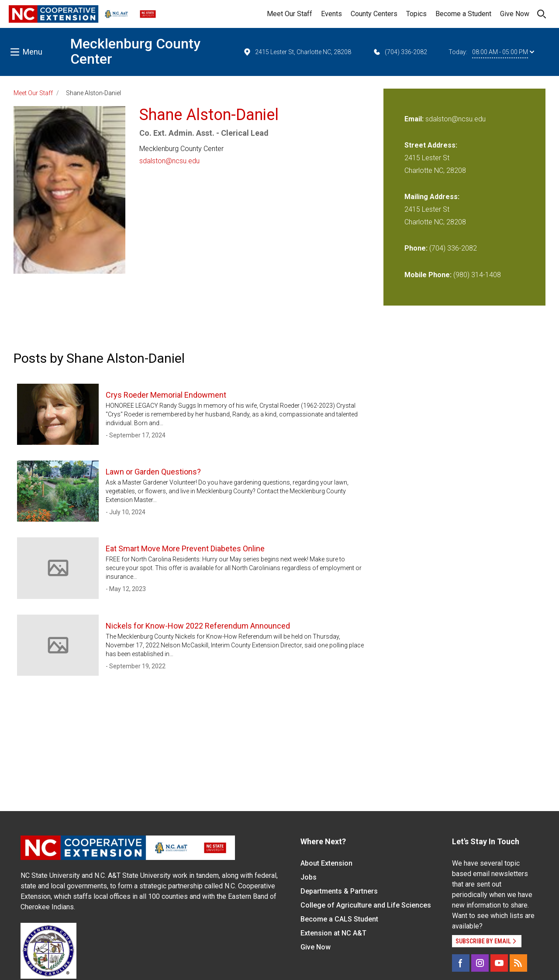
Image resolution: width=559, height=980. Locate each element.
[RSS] (518, 963)
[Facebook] (461, 963)
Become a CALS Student (339, 919)
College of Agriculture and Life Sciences (366, 905)
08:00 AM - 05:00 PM (503, 52)
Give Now (515, 14)
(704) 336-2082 (400, 52)
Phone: (416, 248)
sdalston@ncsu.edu (169, 161)
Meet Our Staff (290, 14)
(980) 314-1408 (477, 275)
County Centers (374, 14)
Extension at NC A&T (333, 933)
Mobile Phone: (428, 275)
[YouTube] (499, 963)
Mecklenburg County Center (135, 51)
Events (331, 14)
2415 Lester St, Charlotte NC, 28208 (297, 52)
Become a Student (463, 14)
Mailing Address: (432, 197)
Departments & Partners (339, 891)
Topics (416, 14)
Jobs (309, 877)
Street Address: (431, 145)
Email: (415, 119)
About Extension (326, 863)
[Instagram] (480, 963)
